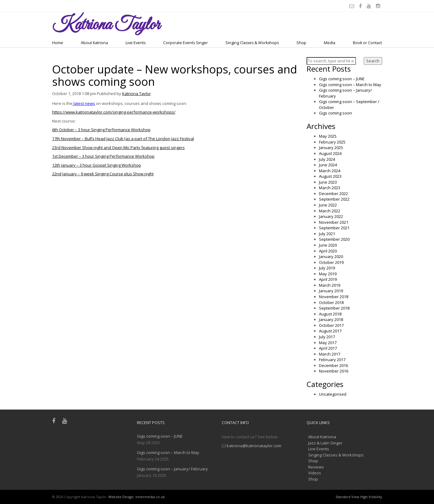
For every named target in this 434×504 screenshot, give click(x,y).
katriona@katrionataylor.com (254, 446)
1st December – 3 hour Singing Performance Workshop (103, 156)
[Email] (353, 6)
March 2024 (330, 171)
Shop (301, 43)
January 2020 (331, 256)
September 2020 (334, 239)
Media (330, 43)
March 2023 (330, 188)
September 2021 (334, 228)
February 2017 (332, 360)
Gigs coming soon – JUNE (342, 79)
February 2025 (332, 142)
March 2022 (330, 211)
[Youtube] (370, 6)
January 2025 (331, 148)
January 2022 (331, 216)
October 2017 (331, 325)
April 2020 (328, 251)
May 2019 (328, 274)
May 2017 (328, 343)
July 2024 (327, 159)
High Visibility (371, 497)
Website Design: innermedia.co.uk (136, 497)
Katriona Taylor (136, 94)
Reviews (316, 467)
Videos (315, 473)
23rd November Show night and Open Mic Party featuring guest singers (118, 148)
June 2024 (328, 165)
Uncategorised (333, 394)
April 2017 (328, 348)
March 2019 (330, 285)
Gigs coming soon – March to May (350, 85)
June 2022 (328, 205)
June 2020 (328, 245)
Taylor (106, 25)
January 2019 (331, 291)
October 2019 (331, 262)
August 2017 (330, 331)
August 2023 (330, 176)
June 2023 (328, 182)
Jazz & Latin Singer (325, 443)
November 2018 (334, 297)
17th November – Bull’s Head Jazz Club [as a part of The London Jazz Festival (123, 139)
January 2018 (331, 319)
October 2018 (331, 302)
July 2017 (327, 337)
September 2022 (334, 199)
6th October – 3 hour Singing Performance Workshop (101, 130)
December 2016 (333, 365)
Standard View (347, 497)
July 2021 (327, 234)
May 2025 (328, 136)
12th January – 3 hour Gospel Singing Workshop (97, 165)
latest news (84, 103)
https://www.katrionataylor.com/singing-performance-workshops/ (114, 112)
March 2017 (330, 354)
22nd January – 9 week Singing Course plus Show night (103, 174)
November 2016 (334, 371)
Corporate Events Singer (186, 43)
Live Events (136, 43)
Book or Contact (367, 43)
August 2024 (330, 153)
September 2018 (334, 308)
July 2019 (327, 268)
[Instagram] (379, 6)
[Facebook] (361, 6)
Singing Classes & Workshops (252, 43)
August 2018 (330, 314)
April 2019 (328, 279)
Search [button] (373, 61)
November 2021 (334, 222)
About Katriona (94, 43)
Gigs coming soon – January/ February (172, 469)
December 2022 (333, 194)
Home (58, 43)
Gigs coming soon (335, 113)
